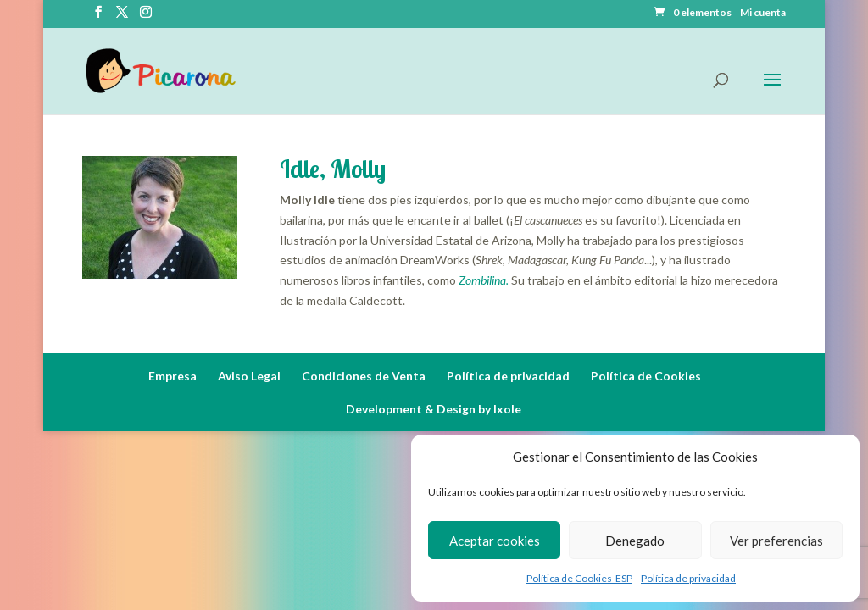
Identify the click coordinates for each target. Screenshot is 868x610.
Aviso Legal (249, 376)
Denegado (635, 541)
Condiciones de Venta (364, 376)
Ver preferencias (776, 541)
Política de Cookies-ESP (579, 578)
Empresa (172, 376)
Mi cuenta (763, 13)
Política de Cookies (646, 376)
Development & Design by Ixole (434, 409)
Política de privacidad (688, 578)
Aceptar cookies (495, 541)
